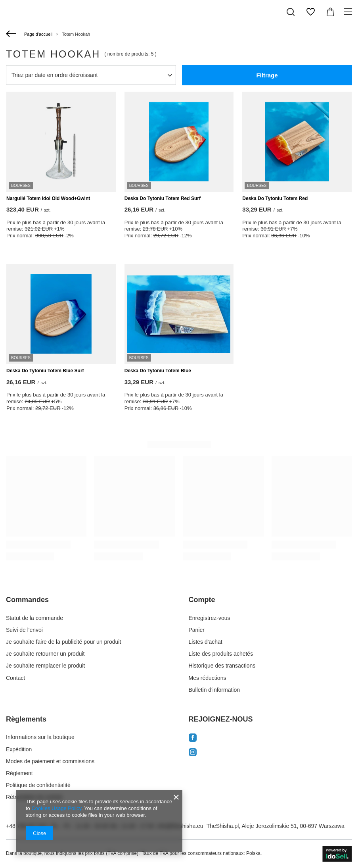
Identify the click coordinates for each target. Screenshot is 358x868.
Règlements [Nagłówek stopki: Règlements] (26, 719)
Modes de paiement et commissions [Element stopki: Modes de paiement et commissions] (50, 761)
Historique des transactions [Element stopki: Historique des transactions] (222, 666)
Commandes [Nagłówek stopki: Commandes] (27, 600)
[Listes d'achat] (310, 12)
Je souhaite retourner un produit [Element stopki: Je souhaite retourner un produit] (45, 654)
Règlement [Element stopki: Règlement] (19, 773)
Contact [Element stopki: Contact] (15, 678)
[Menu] (349, 12)
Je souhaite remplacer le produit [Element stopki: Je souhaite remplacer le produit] (45, 666)
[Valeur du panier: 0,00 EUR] (330, 12)
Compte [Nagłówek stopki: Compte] (202, 600)
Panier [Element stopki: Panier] (197, 630)
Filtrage (267, 75)
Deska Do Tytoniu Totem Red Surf (163, 198)
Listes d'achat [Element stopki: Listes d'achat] (206, 642)
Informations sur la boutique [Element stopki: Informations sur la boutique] (40, 737)
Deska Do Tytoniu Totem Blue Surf (45, 371)
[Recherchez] (291, 12)
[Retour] (12, 34)
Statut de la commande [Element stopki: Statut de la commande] (34, 618)
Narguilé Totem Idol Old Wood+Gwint (48, 198)
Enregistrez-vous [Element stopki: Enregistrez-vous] (210, 618)
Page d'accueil (38, 34)
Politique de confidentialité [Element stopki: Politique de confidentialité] (38, 785)
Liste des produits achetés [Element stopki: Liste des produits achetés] (221, 654)
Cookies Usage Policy (56, 808)
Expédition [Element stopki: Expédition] (19, 749)
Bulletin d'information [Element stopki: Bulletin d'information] (214, 690)
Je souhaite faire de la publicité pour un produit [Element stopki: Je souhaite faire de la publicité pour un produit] (63, 642)
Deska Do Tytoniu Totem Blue (158, 371)
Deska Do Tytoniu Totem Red (275, 198)
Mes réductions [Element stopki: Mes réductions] (208, 678)
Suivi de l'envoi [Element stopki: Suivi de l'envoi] (24, 630)
